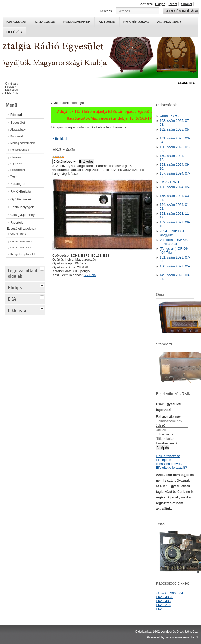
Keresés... (107, 11)
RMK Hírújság (21, 191)
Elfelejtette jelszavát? (171, 468)
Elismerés (16, 157)
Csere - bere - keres (21, 241)
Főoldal (16, 115)
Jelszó (160, 425)
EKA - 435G (165, 597)
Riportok (17, 222)
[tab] (43, 268)
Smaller (187, 4)
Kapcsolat (17, 22)
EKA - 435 (163, 601)
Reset (173, 4)
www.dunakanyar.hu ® (182, 637)
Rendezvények (77, 22)
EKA (159, 609)
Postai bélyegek (22, 207)
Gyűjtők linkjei (21, 199)
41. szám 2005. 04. (170, 593)
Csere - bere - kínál (21, 248)
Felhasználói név (168, 417)
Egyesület (18, 122)
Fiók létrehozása (168, 456)
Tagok (14, 176)
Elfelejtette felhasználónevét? (169, 462)
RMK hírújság (136, 22)
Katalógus (45, 22)
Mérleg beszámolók (23, 143)
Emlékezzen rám (168, 443)
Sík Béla (90, 275)
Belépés (14, 32)
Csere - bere (18, 234)
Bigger (160, 4)
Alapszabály (169, 22)
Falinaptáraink (18, 170)
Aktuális (107, 22)
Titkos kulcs (164, 434)
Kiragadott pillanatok (23, 254)
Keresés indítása (181, 11)
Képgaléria (16, 164)
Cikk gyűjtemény (23, 215)
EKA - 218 (163, 605)
